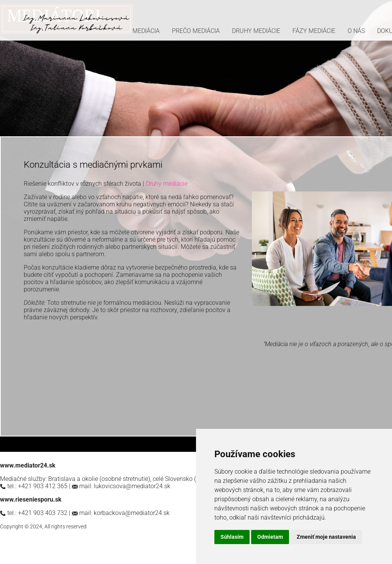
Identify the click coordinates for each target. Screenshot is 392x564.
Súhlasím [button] (232, 537)
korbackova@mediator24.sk (132, 513)
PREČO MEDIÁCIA (196, 31)
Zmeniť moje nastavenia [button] (326, 537)
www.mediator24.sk (28, 465)
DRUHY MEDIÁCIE (256, 31)
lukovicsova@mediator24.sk (132, 486)
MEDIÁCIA (146, 31)
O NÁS (356, 31)
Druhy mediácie (167, 184)
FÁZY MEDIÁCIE (314, 31)
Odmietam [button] (270, 537)
